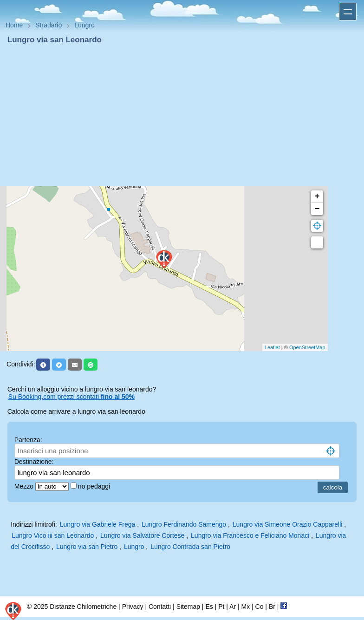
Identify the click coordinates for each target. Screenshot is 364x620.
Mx (245, 607)
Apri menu (348, 12)
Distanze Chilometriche (83, 607)
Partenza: (28, 440)
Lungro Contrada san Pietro (190, 547)
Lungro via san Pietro (87, 547)
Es (209, 607)
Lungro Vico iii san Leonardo (53, 535)
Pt (221, 607)
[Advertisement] (182, 115)
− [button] (317, 209)
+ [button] (317, 196)
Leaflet (272, 347)
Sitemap (188, 607)
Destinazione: (34, 462)
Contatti (160, 607)
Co (260, 607)
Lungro (134, 547)
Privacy (133, 607)
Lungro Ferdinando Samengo (184, 524)
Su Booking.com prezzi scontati (71, 397)
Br (272, 607)
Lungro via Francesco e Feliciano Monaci (250, 535)
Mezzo (25, 486)
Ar (233, 607)
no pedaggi (95, 486)
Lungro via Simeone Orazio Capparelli (288, 524)
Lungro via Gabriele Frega (98, 524)
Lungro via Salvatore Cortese (142, 535)
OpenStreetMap (307, 347)
